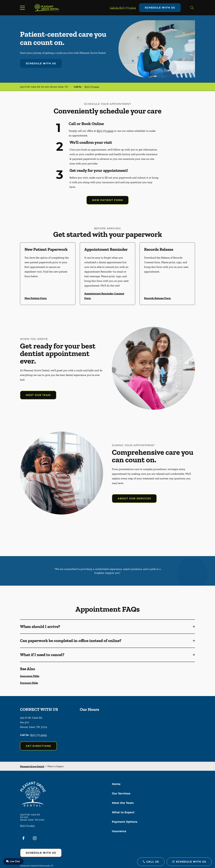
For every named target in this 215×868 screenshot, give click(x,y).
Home (116, 784)
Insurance (119, 831)
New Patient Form (107, 200)
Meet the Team (123, 803)
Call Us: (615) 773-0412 (123, 8)
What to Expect (123, 812)
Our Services (121, 793)
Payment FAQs (29, 683)
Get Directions (38, 746)
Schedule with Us (160, 8)
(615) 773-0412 (92, 87)
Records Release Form (157, 298)
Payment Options (125, 822)
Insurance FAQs (30, 676)
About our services (134, 499)
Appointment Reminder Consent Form (104, 296)
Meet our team (38, 395)
